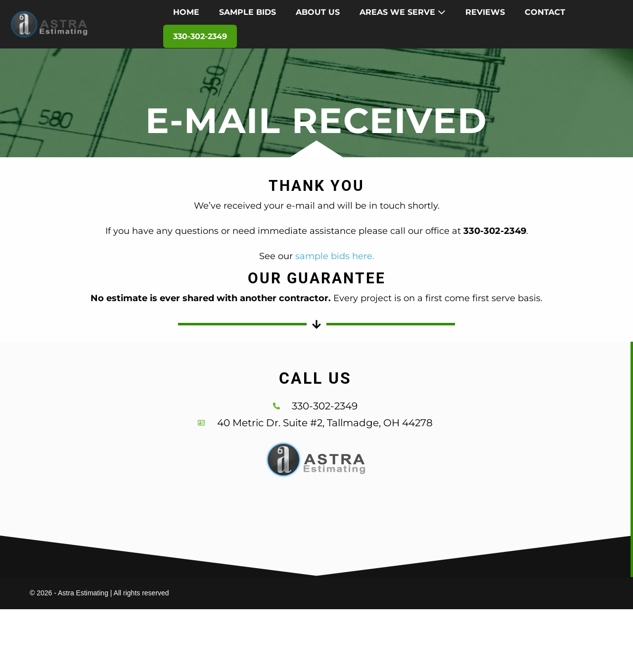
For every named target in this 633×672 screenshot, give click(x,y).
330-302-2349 (200, 36)
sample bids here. (335, 256)
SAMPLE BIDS (248, 12)
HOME (186, 12)
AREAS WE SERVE (403, 12)
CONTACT (545, 12)
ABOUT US (318, 12)
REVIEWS (485, 12)
